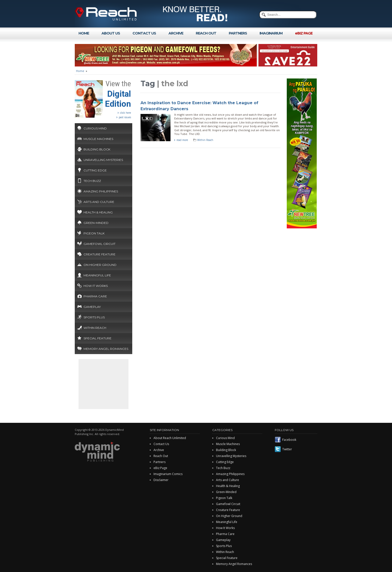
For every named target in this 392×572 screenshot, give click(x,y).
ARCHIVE (176, 33)
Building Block (97, 149)
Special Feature (97, 338)
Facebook (289, 440)
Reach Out (161, 456)
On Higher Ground (100, 265)
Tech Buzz (92, 181)
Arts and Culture (99, 202)
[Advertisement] (103, 384)
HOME (84, 33)
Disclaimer (161, 480)
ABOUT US (111, 33)
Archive (159, 450)
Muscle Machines (98, 139)
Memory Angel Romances (106, 349)
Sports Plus (94, 317)
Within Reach (95, 328)
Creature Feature (99, 254)
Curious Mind (95, 128)
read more (182, 140)
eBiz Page (160, 468)
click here (125, 113)
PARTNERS (238, 33)
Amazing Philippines (101, 191)
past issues (125, 117)
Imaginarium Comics (168, 474)
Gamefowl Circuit (99, 244)
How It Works (96, 286)
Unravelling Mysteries (103, 160)
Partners (159, 462)
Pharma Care (95, 296)
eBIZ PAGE (304, 33)
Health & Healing (98, 212)
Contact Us (161, 444)
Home (80, 71)
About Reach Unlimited (170, 438)
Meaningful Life (97, 275)
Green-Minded (96, 223)
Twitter (287, 449)
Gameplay (92, 307)
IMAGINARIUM (271, 33)
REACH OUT (206, 33)
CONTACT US (144, 33)
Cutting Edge (95, 170)
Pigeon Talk (94, 233)
